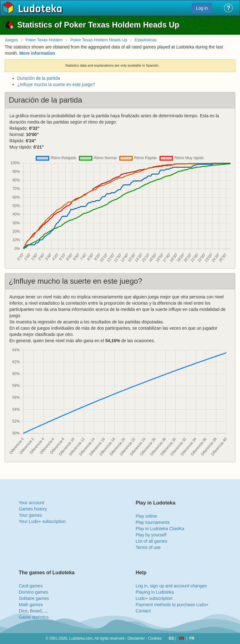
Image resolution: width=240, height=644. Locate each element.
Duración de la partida (39, 78)
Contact (143, 611)
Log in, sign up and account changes (171, 586)
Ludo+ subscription (154, 598)
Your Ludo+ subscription (42, 521)
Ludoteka (40, 9)
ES (172, 638)
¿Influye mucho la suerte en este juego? (56, 84)
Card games (31, 586)
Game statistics (34, 617)
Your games (30, 515)
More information (37, 53)
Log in (202, 8)
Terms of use (148, 547)
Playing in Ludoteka (155, 592)
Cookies (155, 638)
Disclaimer (136, 638)
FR (192, 638)
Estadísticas (146, 40)
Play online (146, 516)
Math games (31, 605)
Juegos (11, 40)
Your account (31, 503)
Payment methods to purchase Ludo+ (172, 605)
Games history (33, 509)
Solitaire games (34, 598)
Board (36, 611)
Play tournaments (153, 522)
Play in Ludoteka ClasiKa (160, 529)
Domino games (33, 592)
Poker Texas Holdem (44, 40)
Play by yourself (151, 535)
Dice (23, 611)
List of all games (151, 541)
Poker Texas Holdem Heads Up (99, 40)
